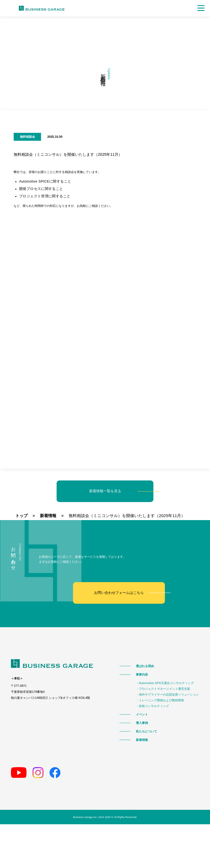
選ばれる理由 (145, 666)
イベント (142, 714)
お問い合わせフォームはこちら (119, 592)
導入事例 (142, 722)
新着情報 (142, 739)
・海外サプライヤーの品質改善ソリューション (167, 694)
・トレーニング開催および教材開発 (160, 700)
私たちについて (146, 731)
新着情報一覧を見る (105, 491)
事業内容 (142, 674)
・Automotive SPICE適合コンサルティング (165, 683)
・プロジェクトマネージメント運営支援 (163, 688)
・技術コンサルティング (152, 706)
